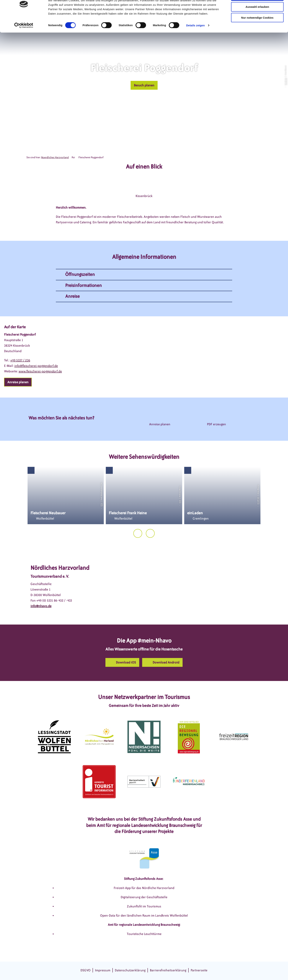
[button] (144, 85)
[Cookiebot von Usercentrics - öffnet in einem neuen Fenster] (24, 39)
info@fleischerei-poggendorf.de (36, 366)
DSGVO (85, 970)
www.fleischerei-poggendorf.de (40, 371)
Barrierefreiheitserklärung (168, 970)
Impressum (103, 970)
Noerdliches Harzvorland (55, 157)
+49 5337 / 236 (20, 360)
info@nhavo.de (41, 606)
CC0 (101, 505)
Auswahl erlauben (257, 20)
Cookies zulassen (257, 9)
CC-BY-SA (285, 81)
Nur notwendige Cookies (257, 31)
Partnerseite (199, 970)
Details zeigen (195, 39)
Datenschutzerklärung (130, 970)
